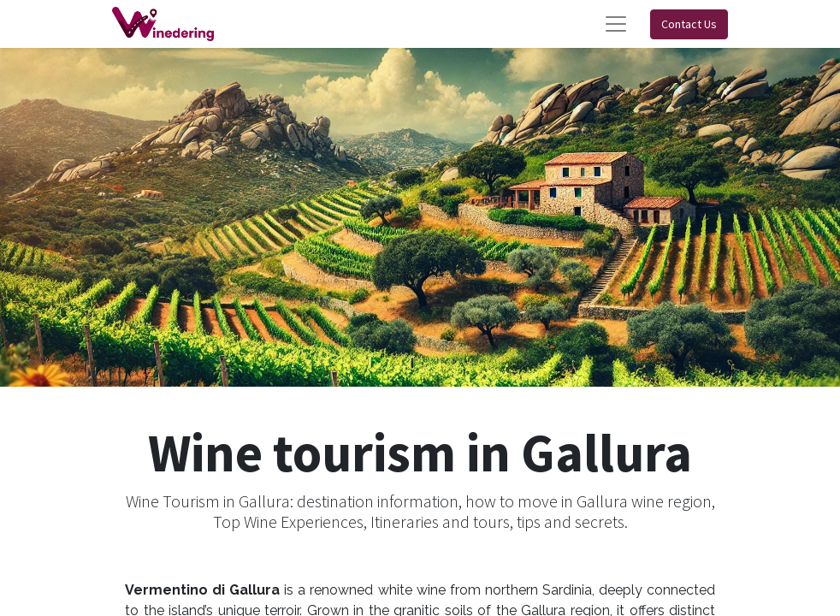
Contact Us (689, 24)
